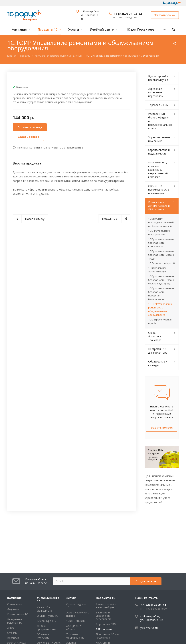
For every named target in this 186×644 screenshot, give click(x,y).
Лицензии (13, 609)
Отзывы (12, 633)
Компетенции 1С (18, 614)
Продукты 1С (49, 29)
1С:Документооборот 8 (161, 263)
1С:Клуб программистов (47, 628)
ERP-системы (104, 629)
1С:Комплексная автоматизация (157, 270)
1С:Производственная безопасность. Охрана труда (161, 255)
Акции (11, 628)
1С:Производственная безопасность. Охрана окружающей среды (161, 280)
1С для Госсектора (140, 29)
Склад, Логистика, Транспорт (155, 336)
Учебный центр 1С (48, 599)
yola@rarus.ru (149, 628)
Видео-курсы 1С (47, 621)
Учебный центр (104, 29)
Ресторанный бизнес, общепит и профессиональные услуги (160, 121)
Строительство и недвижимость (159, 152)
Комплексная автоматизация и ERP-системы (159, 206)
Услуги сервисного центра (78, 614)
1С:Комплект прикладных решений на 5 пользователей (161, 222)
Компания (21, 29)
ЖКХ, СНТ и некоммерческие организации (159, 190)
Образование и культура (158, 363)
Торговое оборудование (75, 636)
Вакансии (13, 638)
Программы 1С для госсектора (158, 351)
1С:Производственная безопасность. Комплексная (161, 243)
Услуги (75, 29)
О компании (15, 604)
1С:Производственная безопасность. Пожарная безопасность (161, 294)
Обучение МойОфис (43, 636)
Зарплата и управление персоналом (156, 92)
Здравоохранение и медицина (159, 139)
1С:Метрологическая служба (160, 321)
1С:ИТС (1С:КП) (75, 621)
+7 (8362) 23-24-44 (128, 14)
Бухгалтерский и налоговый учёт (158, 78)
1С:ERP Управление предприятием (159, 233)
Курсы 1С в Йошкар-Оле (45, 609)
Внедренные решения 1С (15, 621)
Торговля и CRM (158, 105)
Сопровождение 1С (76, 606)
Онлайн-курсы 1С (47, 616)
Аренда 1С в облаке (74, 628)
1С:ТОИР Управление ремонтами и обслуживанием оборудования (160, 309)
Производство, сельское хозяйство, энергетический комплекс (158, 170)
